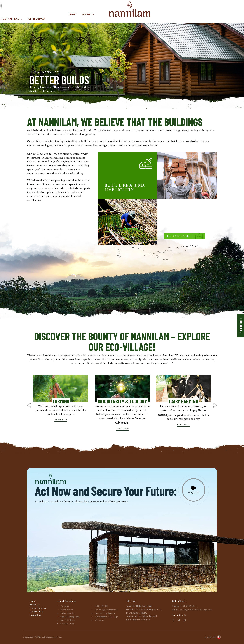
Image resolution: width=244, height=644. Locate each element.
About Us (35, 605)
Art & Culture (68, 620)
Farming (65, 606)
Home (33, 601)
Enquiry (194, 493)
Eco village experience (106, 610)
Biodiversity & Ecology (106, 617)
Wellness (99, 620)
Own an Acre (67, 624)
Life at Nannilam (38, 608)
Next (215, 405)
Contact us (35, 615)
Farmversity (67, 610)
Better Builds (101, 606)
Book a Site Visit (178, 236)
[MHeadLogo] (118, 6)
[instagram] (184, 621)
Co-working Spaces (105, 613)
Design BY (210, 637)
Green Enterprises (70, 617)
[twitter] (179, 621)
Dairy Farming (68, 613)
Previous (29, 405)
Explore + (61, 420)
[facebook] (173, 621)
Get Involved (36, 612)
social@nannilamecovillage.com (197, 610)
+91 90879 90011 (191, 607)
